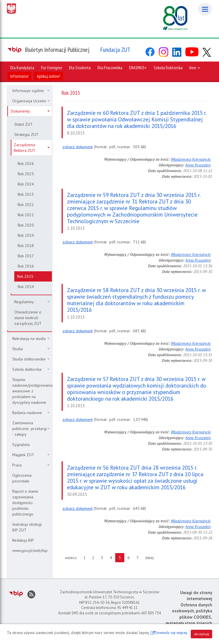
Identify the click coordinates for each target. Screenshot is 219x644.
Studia (31, 349)
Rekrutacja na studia (31, 339)
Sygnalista (21, 445)
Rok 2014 (26, 287)
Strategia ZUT (26, 134)
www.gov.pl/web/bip (30, 551)
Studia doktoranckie (31, 359)
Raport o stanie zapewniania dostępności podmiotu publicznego (25, 503)
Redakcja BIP (23, 540)
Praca (31, 465)
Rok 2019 (26, 235)
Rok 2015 (25, 276)
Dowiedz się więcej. (171, 633)
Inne (195, 68)
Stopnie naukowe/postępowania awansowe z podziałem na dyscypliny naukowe (32, 391)
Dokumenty (30, 111)
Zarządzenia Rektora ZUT (32, 148)
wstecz (73, 557)
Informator (19, 76)
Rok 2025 (26, 174)
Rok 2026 (26, 164)
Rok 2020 (26, 225)
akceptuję (201, 634)
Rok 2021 (26, 215)
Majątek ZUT (31, 455)
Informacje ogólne (31, 91)
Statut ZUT (24, 124)
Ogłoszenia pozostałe (22, 478)
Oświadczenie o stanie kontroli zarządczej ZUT (28, 318)
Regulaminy (32, 302)
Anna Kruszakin (198, 165)
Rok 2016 (26, 266)
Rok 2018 (26, 246)
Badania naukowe (31, 413)
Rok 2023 (26, 194)
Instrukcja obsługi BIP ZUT (27, 527)
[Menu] (205, 9)
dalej (151, 557)
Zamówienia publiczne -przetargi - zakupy (31, 429)
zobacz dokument (78, 147)
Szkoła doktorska (31, 369)
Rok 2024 (26, 184)
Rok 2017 (26, 256)
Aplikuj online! (48, 76)
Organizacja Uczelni (31, 101)
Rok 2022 (26, 205)
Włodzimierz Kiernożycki (191, 159)
